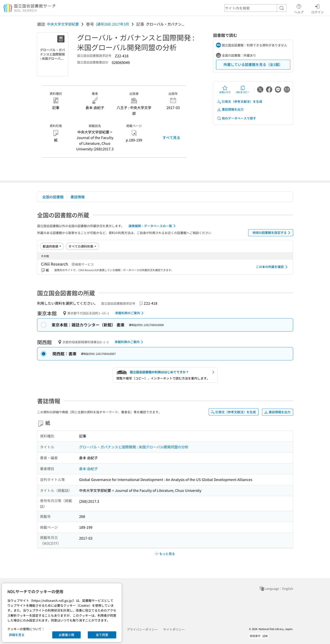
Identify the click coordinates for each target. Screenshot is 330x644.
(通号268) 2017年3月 (112, 24)
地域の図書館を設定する (272, 233)
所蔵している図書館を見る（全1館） (253, 64)
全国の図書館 (53, 197)
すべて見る (171, 137)
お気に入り (225, 89)
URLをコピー (243, 89)
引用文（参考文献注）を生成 (240, 102)
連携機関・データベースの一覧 (153, 226)
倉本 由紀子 (88, 469)
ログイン (318, 8)
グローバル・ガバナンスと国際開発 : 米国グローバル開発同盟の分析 (134, 447)
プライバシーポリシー (142, 629)
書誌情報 (78, 197)
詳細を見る (17, 635)
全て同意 (102, 635)
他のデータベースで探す (236, 118)
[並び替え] (52, 246)
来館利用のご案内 (130, 313)
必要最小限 (66, 635)
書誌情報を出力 (230, 109)
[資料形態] (82, 246)
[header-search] (255, 8)
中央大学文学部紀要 (63, 24)
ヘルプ (299, 8)
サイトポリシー (174, 629)
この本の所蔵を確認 (272, 267)
